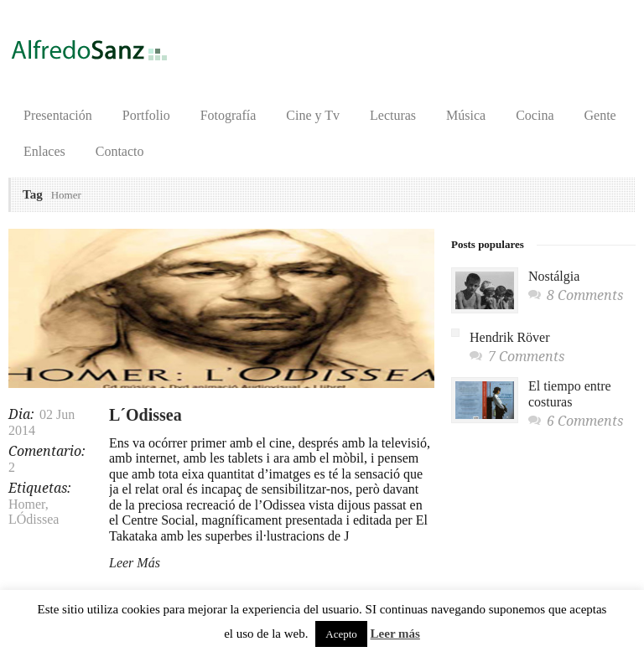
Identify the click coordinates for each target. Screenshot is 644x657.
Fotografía (229, 115)
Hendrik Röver (510, 337)
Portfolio (146, 115)
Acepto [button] (341, 634)
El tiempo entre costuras (570, 394)
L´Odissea (145, 415)
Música (466, 115)
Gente (600, 115)
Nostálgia (554, 276)
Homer (27, 504)
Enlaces (44, 151)
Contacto (120, 151)
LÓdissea (34, 519)
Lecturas (393, 115)
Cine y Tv (313, 115)
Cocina (535, 115)
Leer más (395, 634)
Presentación (58, 115)
